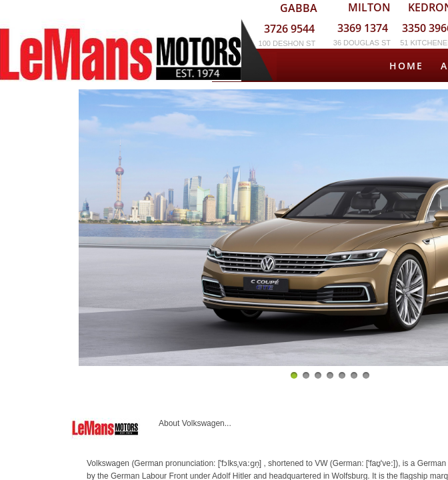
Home (406, 66)
